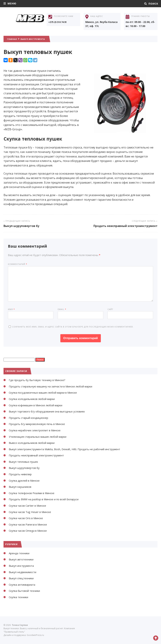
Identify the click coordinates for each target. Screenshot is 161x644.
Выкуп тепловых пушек (25, 462)
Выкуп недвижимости (24, 572)
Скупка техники (20, 597)
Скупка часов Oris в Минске (28, 518)
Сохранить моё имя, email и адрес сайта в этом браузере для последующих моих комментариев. (73, 327)
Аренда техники (20, 553)
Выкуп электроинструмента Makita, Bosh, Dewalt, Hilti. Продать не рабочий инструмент (70, 449)
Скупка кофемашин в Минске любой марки (39, 405)
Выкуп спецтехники (23, 578)
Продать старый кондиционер (30, 418)
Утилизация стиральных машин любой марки (41, 437)
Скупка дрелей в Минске (26, 481)
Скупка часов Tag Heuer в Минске (32, 512)
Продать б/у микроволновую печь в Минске (40, 424)
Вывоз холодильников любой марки (34, 443)
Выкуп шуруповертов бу (21, 226)
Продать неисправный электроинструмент (125, 226)
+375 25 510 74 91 (59, 22)
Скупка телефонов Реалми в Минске (34, 493)
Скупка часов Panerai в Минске (30, 524)
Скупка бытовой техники (26, 591)
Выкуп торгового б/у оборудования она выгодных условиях (50, 411)
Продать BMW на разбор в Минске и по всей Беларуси (47, 499)
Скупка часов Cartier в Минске (30, 506)
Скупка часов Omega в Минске (30, 531)
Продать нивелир (21, 474)
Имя (11, 309)
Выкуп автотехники (23, 559)
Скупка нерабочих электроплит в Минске (38, 430)
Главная (14, 39)
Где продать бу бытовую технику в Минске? (40, 380)
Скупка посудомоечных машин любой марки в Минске (47, 393)
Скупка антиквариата (24, 585)
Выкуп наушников (21, 487)
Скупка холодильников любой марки (35, 399)
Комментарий (18, 264)
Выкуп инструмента (43, 39)
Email (62, 309)
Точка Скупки (30, 22)
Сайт (110, 309)
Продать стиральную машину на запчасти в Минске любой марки (55, 386)
